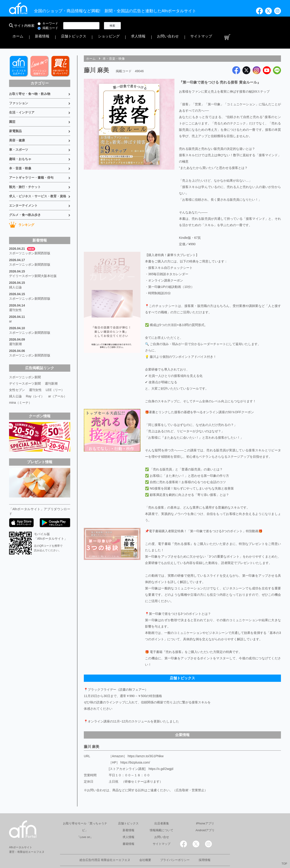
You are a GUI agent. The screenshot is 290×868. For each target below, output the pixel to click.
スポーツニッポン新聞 (25, 363)
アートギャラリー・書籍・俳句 (31, 164)
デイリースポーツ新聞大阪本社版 (33, 262)
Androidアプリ (205, 816)
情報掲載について (162, 816)
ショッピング (196, 26)
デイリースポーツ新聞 (25, 370)
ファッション (19, 89)
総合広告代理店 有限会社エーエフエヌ (105, 846)
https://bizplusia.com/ (135, 749)
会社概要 (145, 846)
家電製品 (15, 117)
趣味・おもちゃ (20, 145)
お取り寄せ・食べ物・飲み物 (30, 80)
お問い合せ (162, 823)
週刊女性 (15, 296)
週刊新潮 (15, 330)
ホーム (133, 26)
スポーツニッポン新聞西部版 (30, 239)
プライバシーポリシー (175, 846)
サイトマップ (260, 26)
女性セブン (17, 376)
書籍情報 (128, 830)
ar (10, 307)
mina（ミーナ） (20, 389)
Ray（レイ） (35, 382)
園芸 (12, 108)
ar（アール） (58, 382)
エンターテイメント (23, 192)
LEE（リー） (55, 376)
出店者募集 (162, 810)
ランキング (22, 211)
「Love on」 (85, 823)
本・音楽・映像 (20, 154)
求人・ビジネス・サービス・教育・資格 (38, 182)
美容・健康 (17, 126)
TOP (284, 864)
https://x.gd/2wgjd (161, 755)
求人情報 (216, 26)
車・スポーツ (19, 136)
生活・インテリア (22, 99)
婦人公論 (15, 273)
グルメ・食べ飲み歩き (25, 201)
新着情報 (149, 26)
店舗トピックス (171, 26)
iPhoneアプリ (205, 810)
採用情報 (205, 846)
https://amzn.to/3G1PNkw (146, 742)
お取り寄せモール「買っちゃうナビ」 (85, 813)
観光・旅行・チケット (25, 173)
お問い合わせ (237, 26)
